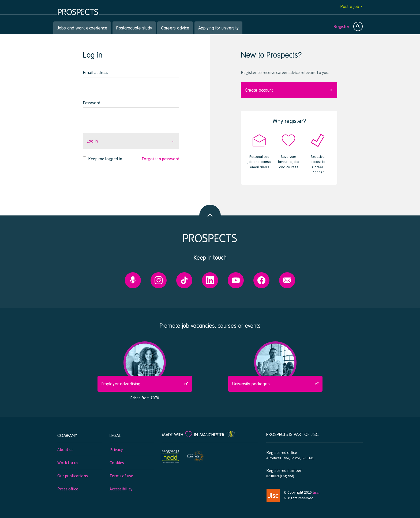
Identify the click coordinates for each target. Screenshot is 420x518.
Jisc (316, 492)
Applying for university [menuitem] (218, 28)
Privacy (116, 449)
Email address (95, 72)
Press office (68, 489)
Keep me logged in (105, 159)
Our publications (73, 476)
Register (342, 26)
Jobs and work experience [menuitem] (82, 28)
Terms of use (121, 476)
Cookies (117, 463)
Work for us (68, 463)
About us (65, 449)
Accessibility (121, 489)
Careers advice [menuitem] (175, 28)
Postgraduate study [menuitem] (134, 28)
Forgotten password (160, 159)
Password (91, 103)
